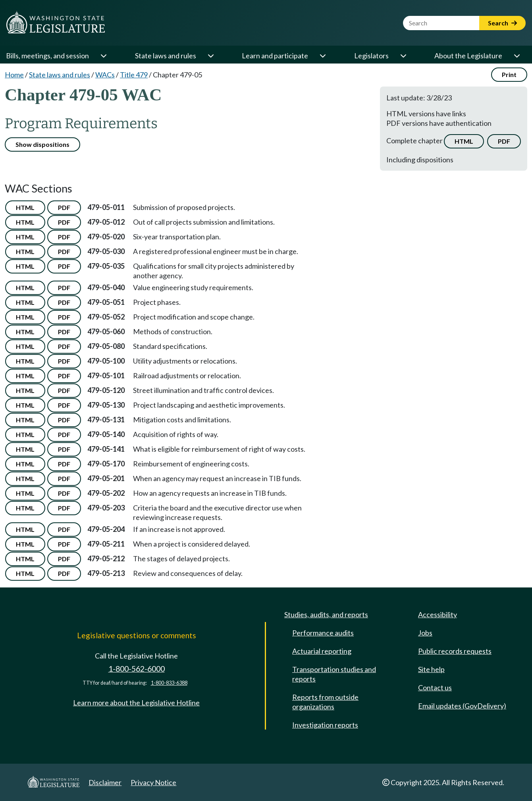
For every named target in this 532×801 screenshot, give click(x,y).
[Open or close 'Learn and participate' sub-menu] (322, 56)
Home (14, 75)
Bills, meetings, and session (47, 56)
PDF (504, 141)
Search (502, 23)
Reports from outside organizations (325, 702)
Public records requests (455, 651)
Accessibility (438, 614)
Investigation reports (325, 725)
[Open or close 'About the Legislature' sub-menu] (517, 56)
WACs (105, 75)
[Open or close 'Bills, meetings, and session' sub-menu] (103, 56)
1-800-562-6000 (137, 669)
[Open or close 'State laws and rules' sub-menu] (210, 56)
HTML (464, 141)
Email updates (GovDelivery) (462, 706)
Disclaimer (105, 782)
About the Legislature (468, 56)
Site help (431, 669)
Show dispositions (42, 144)
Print (509, 74)
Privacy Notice (153, 782)
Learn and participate (275, 56)
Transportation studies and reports (334, 674)
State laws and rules (166, 56)
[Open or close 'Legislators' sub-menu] (403, 56)
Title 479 (134, 75)
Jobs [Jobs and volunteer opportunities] (425, 633)
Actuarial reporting (322, 651)
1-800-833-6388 (169, 683)
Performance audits (323, 633)
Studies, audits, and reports (326, 614)
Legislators (371, 56)
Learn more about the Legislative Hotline (136, 703)
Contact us (435, 687)
